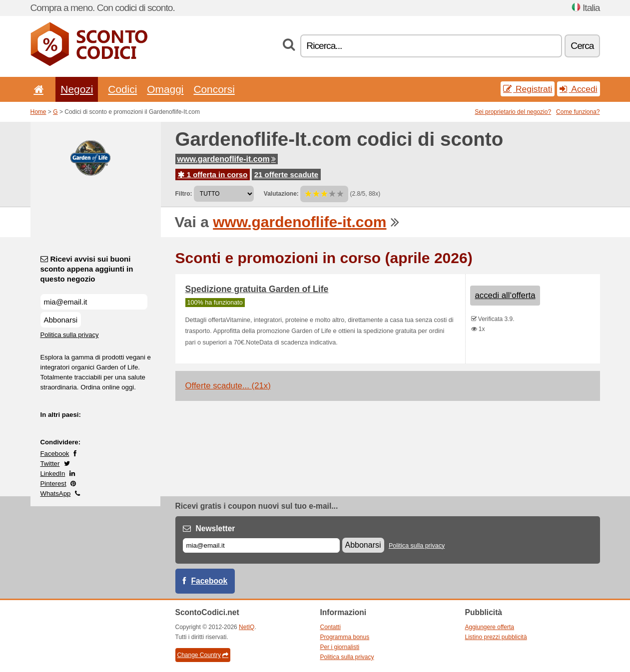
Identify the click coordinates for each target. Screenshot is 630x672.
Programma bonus (345, 637)
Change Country (203, 655)
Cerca (582, 46)
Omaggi (165, 89)
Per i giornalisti (340, 647)
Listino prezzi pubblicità (496, 637)
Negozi (77, 89)
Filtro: (184, 194)
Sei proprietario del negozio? (513, 112)
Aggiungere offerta (490, 627)
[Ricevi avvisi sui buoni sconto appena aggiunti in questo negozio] (94, 302)
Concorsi (214, 89)
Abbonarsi (61, 320)
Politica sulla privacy (70, 335)
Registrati (528, 89)
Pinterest (53, 484)
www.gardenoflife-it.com (227, 159)
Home (38, 112)
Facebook (55, 454)
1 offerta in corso (213, 174)
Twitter (50, 464)
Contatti (330, 627)
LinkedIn (53, 474)
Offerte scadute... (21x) (228, 386)
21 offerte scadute (286, 174)
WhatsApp (56, 494)
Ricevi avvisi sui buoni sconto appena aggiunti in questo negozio (87, 269)
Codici (122, 89)
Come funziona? (578, 112)
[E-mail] (261, 545)
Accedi (578, 89)
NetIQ (247, 627)
